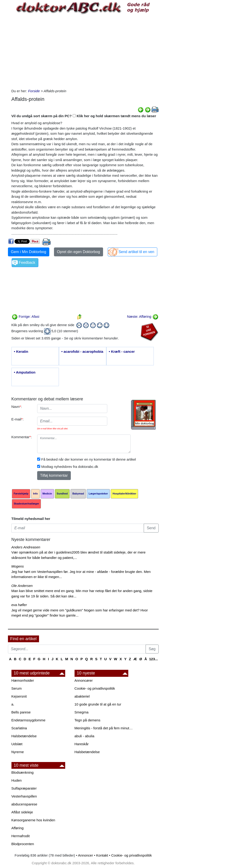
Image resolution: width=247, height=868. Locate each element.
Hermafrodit (21, 836)
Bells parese (21, 712)
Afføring (18, 828)
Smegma (82, 712)
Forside (34, 91)
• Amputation (25, 372)
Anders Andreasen (26, 547)
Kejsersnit (19, 696)
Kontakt (102, 855)
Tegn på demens (88, 720)
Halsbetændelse (24, 736)
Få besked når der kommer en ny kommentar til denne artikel (89, 459)
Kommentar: (22, 437)
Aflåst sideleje (22, 812)
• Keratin (21, 351)
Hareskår (82, 744)
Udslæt (17, 744)
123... (154, 659)
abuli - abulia (84, 736)
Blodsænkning (23, 772)
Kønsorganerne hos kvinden (33, 820)
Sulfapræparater (24, 788)
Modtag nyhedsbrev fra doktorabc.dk (70, 467)
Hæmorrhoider (23, 680)
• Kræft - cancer (122, 351)
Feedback (27, 263)
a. (13, 704)
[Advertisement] (85, 51)
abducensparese (24, 804)
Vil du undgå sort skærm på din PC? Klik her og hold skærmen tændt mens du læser (84, 116)
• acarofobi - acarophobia (82, 351)
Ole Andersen (22, 586)
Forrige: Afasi (26, 316)
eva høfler (19, 605)
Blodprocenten (23, 844)
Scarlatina (19, 728)
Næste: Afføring (143, 316)
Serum (17, 688)
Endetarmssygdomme (29, 720)
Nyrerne (18, 752)
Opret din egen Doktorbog (79, 252)
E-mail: (18, 419)
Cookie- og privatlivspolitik (95, 688)
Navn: (17, 407)
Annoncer (86, 855)
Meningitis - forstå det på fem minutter (104, 728)
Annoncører (84, 680)
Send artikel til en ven (136, 252)
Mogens (18, 566)
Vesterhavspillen (24, 796)
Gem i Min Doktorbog (29, 252)
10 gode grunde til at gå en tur (98, 704)
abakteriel (82, 696)
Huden (17, 780)
